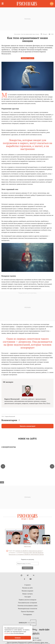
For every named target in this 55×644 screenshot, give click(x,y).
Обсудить (44, 34)
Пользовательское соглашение (28, 603)
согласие (7, 633)
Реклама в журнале (27, 591)
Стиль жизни (17, 34)
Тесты (52, 4)
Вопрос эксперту (28, 594)
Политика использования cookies (28, 606)
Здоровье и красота (28, 58)
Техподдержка (28, 614)
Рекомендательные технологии (28, 609)
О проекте (27, 585)
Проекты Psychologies (28, 612)
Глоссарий (28, 597)
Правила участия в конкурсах (28, 600)
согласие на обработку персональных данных (29, 551)
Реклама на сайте (27, 588)
